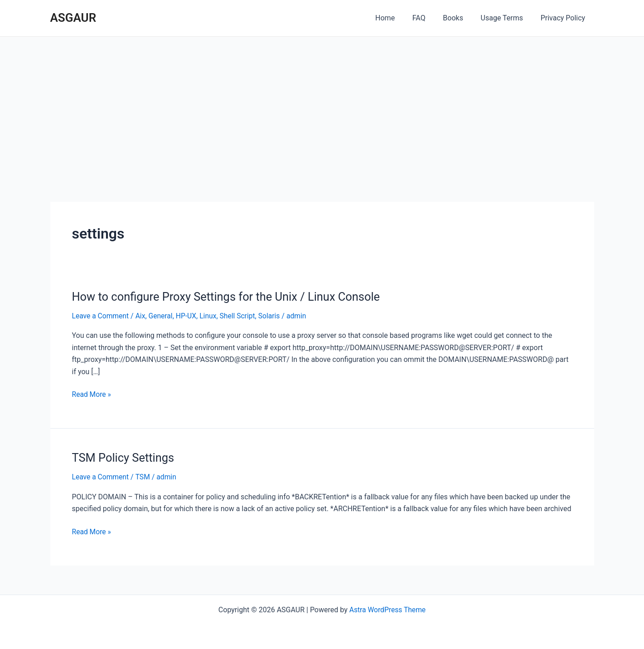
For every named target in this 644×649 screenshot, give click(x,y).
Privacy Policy (564, 18)
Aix (142, 316)
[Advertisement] (322, 105)
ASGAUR (73, 18)
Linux (211, 316)
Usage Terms (506, 18)
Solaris (273, 316)
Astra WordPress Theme (387, 609)
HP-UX (189, 316)
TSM (144, 477)
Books (461, 18)
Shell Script (241, 316)
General (162, 316)
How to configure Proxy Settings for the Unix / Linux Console (230, 297)
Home (399, 18)
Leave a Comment (101, 316)
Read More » (92, 395)
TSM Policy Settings (124, 458)
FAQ (429, 18)
